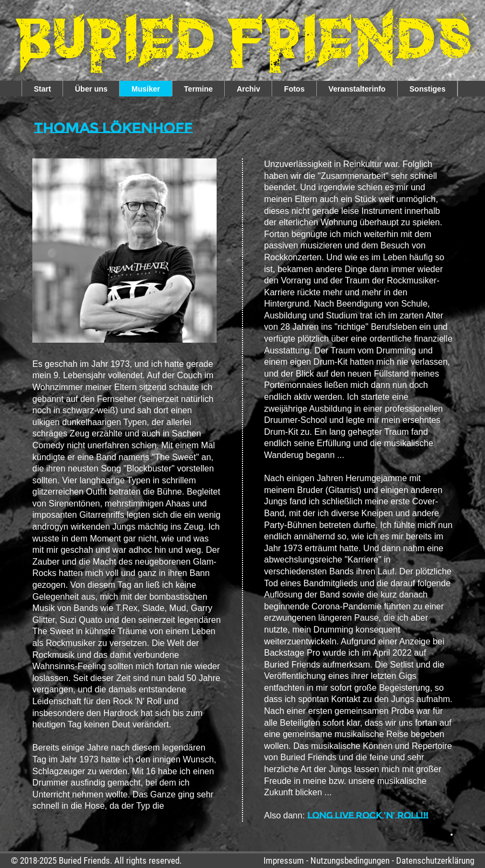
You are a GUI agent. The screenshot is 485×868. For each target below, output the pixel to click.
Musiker (146, 89)
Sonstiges (428, 89)
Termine (198, 89)
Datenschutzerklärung (435, 860)
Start (43, 89)
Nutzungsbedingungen (350, 860)
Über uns (91, 89)
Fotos (294, 89)
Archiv (248, 89)
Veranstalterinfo (357, 89)
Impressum (284, 860)
